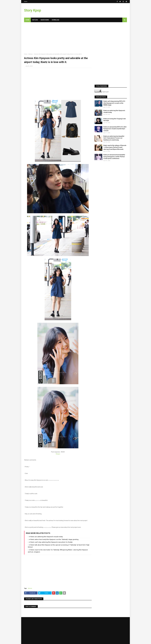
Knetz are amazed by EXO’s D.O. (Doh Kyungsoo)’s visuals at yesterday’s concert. (115, 129)
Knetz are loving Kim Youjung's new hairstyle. (115, 120)
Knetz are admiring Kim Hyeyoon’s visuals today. (114, 111)
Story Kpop (33, 10)
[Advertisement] (58, 39)
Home (26, 2)
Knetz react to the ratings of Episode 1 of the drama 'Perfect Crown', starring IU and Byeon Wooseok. (115, 147)
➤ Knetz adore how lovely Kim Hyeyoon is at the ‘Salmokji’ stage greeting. (54, 539)
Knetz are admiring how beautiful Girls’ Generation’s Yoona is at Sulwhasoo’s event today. (114, 138)
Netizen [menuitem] (35, 20)
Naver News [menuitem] (45, 20)
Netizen (31, 54)
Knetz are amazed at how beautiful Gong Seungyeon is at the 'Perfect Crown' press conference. (114, 157)
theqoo (58, 454)
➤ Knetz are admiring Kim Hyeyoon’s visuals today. (46, 537)
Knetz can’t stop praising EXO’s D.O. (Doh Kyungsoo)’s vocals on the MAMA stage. (114, 103)
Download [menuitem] (55, 20)
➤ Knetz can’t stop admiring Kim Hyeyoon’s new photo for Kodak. (51, 542)
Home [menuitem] (27, 20)
